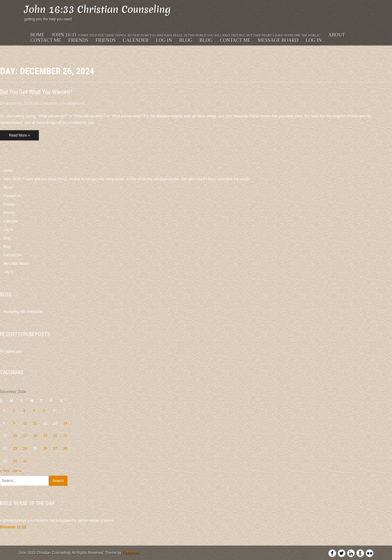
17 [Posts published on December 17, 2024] (25, 436)
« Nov (5, 471)
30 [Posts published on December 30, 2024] (15, 461)
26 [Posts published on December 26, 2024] (45, 448)
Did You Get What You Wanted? (36, 92)
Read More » (19, 135)
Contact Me (46, 40)
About (337, 35)
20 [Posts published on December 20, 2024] (55, 436)
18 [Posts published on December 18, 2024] (35, 436)
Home (37, 35)
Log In (164, 40)
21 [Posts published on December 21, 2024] (65, 436)
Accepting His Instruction (23, 312)
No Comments (46, 103)
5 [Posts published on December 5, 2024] (44, 411)
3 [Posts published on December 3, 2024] (24, 411)
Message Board (278, 40)
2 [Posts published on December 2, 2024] (14, 411)
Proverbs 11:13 (13, 527)
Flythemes (131, 553)
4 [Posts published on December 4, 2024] (34, 411)
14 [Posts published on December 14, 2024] (65, 423)
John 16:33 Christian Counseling (98, 9)
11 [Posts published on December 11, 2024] (35, 423)
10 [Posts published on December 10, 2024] (25, 423)
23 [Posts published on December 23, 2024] (15, 448)
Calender (136, 40)
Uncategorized (72, 103)
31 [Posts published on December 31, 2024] (25, 461)
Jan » (17, 471)
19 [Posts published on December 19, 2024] (45, 436)
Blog (186, 40)
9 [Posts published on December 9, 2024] (14, 423)
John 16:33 (187, 35)
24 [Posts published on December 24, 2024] (25, 448)
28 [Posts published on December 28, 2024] (65, 448)
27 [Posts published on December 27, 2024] (55, 448)
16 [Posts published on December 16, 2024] (15, 436)
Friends (78, 40)
